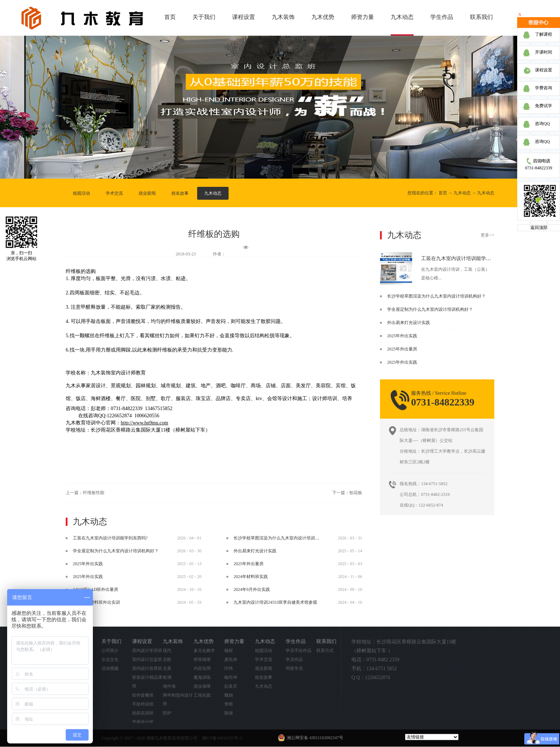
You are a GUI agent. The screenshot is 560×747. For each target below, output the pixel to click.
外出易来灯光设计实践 (409, 323)
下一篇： (347, 493)
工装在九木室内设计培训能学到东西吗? (465, 258)
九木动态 (462, 193)
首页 (170, 17)
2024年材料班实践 (251, 577)
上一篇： (85, 493)
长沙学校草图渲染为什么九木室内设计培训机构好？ (436, 296)
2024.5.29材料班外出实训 (96, 602)
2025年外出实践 (402, 336)
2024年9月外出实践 (252, 589)
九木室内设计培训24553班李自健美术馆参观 (275, 602)
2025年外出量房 (402, 349)
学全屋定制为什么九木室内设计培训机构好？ (430, 309)
